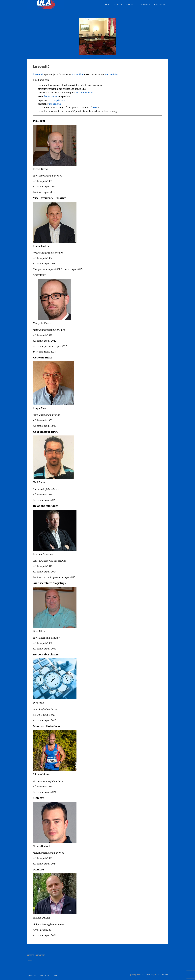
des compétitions (56, 100)
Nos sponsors (159, 4)
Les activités (130, 4)
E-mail (55, 975)
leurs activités (112, 74)
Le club (104, 4)
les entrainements (84, 93)
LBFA (95, 107)
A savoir (144, 4)
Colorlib (147, 975)
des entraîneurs (51, 96)
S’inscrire (116, 4)
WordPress (164, 975)
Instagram (45, 975)
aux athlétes (78, 74)
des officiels (55, 104)
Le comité (38, 74)
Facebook (32, 975)
